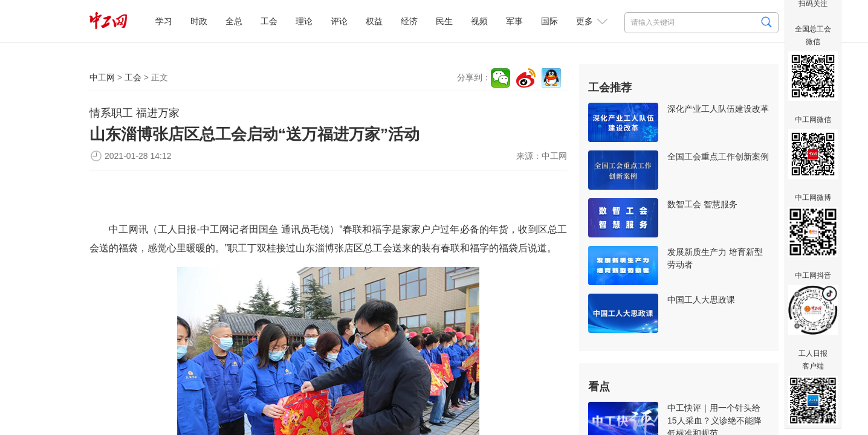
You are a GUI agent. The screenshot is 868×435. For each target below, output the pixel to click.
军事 (514, 21)
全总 (234, 21)
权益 (374, 21)
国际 (549, 21)
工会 (269, 21)
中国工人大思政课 (701, 300)
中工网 (102, 77)
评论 (339, 21)
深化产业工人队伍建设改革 (718, 109)
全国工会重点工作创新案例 (718, 156)
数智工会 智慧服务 (702, 204)
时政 (199, 21)
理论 (304, 21)
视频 (479, 21)
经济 (409, 21)
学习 (164, 21)
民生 (444, 21)
